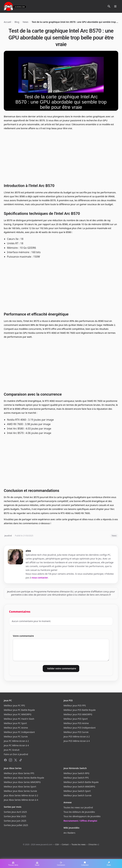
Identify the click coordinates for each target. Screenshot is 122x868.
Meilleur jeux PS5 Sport (76, 719)
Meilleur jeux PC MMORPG (18, 714)
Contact (65, 844)
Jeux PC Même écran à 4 (16, 745)
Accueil (7, 22)
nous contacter (40, 578)
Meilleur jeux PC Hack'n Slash (19, 719)
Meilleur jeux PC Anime (16, 728)
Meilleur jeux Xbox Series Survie (20, 791)
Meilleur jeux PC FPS (14, 705)
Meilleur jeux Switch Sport (77, 791)
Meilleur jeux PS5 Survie (76, 732)
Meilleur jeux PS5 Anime (76, 723)
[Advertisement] (61, 156)
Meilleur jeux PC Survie (16, 737)
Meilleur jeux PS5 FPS (75, 705)
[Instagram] (10, 760)
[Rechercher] (109, 6)
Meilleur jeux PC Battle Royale (19, 710)
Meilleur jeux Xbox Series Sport (20, 787)
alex (28, 551)
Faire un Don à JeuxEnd (16, 754)
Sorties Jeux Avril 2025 (15, 812)
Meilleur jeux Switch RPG (76, 773)
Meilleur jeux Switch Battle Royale (81, 782)
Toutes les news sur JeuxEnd (78, 807)
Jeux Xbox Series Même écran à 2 (21, 795)
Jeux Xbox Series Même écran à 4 (21, 800)
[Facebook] (5, 760)
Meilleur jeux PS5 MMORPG (78, 714)
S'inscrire (93, 844)
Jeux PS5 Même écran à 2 (77, 737)
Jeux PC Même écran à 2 (16, 741)
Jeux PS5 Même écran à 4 (77, 741)
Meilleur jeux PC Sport (15, 723)
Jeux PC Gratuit (12, 750)
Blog (17, 22)
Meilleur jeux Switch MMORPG (79, 787)
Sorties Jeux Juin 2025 (15, 821)
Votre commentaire (23, 636)
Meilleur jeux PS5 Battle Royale (80, 710)
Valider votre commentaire (62, 668)
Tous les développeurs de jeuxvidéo (82, 816)
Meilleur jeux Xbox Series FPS (19, 773)
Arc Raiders (69, 833)
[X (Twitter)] (16, 760)
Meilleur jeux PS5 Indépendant (80, 728)
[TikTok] (21, 760)
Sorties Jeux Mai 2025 (15, 816)
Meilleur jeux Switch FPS (76, 778)
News (25, 22)
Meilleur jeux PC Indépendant (19, 732)
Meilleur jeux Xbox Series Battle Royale (24, 778)
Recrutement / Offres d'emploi (80, 821)
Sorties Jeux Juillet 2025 (16, 825)
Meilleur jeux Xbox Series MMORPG (22, 782)
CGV (57, 844)
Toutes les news (78, 844)
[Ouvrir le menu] (115, 6)
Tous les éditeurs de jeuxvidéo (79, 812)
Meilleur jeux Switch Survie (78, 795)
